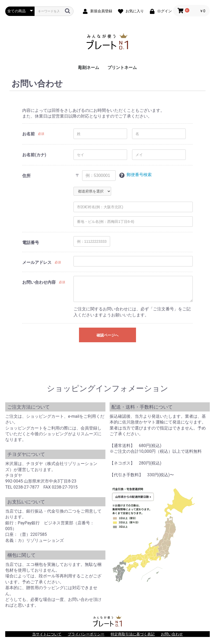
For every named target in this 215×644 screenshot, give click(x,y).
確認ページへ (107, 335)
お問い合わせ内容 (39, 282)
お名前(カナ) (34, 155)
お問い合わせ (172, 634)
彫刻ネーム (89, 68)
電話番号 (31, 243)
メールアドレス (37, 262)
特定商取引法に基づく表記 (133, 634)
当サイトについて (47, 634)
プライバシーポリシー (86, 634)
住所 (26, 176)
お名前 (29, 134)
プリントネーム (122, 68)
